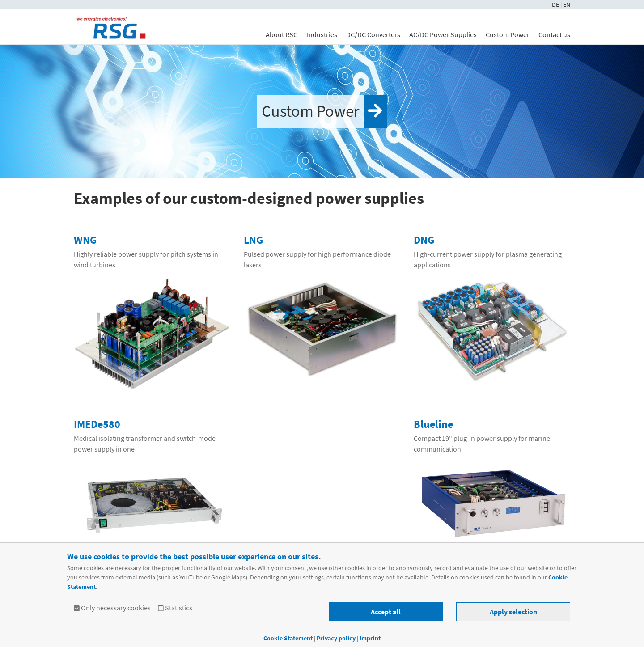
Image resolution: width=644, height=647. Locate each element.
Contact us (554, 34)
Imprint (370, 638)
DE (556, 4)
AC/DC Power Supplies (443, 34)
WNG (85, 240)
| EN (565, 4)
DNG (424, 240)
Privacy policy (337, 638)
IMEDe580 (97, 424)
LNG (253, 240)
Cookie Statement (288, 638)
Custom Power (508, 34)
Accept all (386, 612)
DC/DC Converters (373, 34)
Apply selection (513, 612)
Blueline (433, 424)
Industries (322, 34)
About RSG (282, 34)
